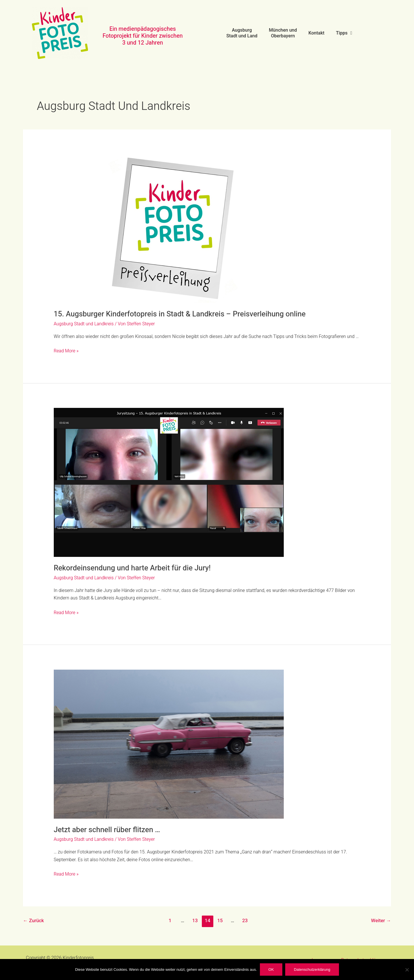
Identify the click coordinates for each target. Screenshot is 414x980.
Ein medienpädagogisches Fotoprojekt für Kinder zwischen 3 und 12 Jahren (143, 36)
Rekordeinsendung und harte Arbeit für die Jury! (133, 568)
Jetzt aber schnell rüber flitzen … (108, 830)
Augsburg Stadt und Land (242, 33)
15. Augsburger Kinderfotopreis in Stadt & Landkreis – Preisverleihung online (182, 314)
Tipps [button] (344, 33)
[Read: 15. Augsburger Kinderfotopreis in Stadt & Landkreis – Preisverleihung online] (169, 228)
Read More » (66, 351)
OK (271, 970)
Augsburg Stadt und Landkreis (84, 324)
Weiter (381, 921)
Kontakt (317, 33)
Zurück (34, 921)
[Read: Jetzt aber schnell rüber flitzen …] (169, 744)
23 (245, 921)
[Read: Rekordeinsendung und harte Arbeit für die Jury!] (169, 482)
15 (220, 921)
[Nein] (407, 970)
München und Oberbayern (283, 33)
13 (195, 921)
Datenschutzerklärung (312, 970)
